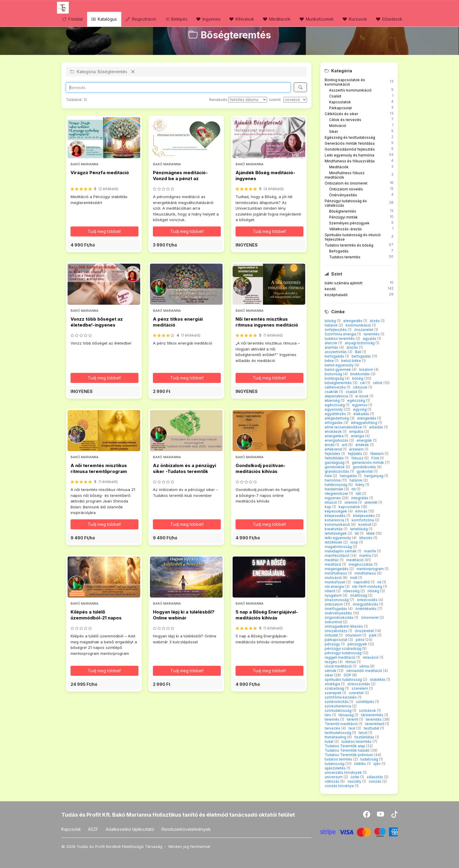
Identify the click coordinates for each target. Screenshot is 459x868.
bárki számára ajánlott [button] (344, 283)
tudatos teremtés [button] (340, 338)
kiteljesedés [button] (364, 516)
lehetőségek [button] (336, 533)
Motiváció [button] (338, 126)
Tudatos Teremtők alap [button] (345, 746)
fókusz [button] (358, 458)
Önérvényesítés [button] (343, 195)
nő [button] (380, 582)
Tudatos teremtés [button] (345, 257)
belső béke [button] (352, 361)
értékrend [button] (334, 449)
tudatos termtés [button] (339, 759)
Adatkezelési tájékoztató (130, 829)
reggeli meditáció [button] (340, 657)
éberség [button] (333, 400)
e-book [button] (362, 396)
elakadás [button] (362, 414)
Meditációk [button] (339, 167)
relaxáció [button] (371, 657)
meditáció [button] (355, 560)
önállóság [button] (359, 595)
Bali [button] (359, 352)
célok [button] (378, 383)
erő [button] (345, 445)
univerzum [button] (334, 777)
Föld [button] (376, 458)
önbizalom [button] (334, 604)
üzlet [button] (355, 777)
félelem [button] (377, 454)
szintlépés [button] (366, 702)
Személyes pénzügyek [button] (349, 223)
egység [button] (360, 409)
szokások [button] (368, 710)
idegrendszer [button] (337, 493)
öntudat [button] (332, 635)
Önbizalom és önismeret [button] (346, 183)
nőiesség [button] (352, 591)
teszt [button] (364, 733)
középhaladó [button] (336, 295)
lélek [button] (371, 533)
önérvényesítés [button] (339, 613)
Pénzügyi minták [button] (343, 217)
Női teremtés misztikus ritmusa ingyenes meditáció (267, 322)
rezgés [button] (331, 662)
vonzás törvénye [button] (340, 786)
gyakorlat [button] (365, 471)
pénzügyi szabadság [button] (343, 648)
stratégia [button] (333, 684)
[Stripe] (359, 832)
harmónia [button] (333, 480)
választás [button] (375, 777)
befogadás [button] (362, 356)
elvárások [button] (334, 431)
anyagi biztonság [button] (360, 343)
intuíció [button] (331, 502)
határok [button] (332, 325)
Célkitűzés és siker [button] (341, 114)
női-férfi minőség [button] (368, 586)
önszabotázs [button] (337, 631)
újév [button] (378, 764)
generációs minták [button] (368, 462)
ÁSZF (93, 829)
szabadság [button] (335, 688)
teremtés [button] (372, 334)
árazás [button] (353, 347)
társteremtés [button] (373, 715)
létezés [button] (366, 538)
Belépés (176, 19)
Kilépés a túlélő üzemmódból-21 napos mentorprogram (96, 618)
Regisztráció (141, 19)
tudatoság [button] (370, 759)
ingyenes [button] (333, 498)
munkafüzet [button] (335, 582)
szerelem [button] (360, 688)
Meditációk (277, 19)
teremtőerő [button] (375, 724)
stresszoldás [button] (359, 684)
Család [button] (335, 96)
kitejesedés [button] (336, 516)
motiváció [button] (334, 578)
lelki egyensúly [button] (338, 538)
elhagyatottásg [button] (365, 423)
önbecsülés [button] (368, 600)
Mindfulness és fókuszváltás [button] (350, 161)
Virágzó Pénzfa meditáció (100, 173)
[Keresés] (300, 87)
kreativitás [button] (334, 529)
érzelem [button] (357, 449)
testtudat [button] (372, 728)
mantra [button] (366, 555)
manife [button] (370, 551)
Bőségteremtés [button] (343, 211)
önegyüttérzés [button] (366, 604)
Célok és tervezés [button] (345, 120)
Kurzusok (355, 19)
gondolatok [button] (335, 467)
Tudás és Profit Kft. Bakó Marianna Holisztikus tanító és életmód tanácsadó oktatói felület (178, 815)
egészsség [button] (335, 405)
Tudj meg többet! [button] (104, 231)
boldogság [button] (335, 378)
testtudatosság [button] (338, 733)
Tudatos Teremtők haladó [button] (348, 750)
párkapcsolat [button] (337, 640)
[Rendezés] (248, 100)
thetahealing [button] (336, 737)
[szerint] (295, 100)
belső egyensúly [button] (340, 365)
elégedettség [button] (337, 418)
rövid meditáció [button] (339, 666)
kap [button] (328, 507)
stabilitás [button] (378, 679)
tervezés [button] (333, 728)
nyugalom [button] (334, 595)
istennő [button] (351, 502)
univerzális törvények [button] (344, 772)
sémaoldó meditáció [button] (365, 671)
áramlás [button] (332, 347)
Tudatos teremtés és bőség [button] (349, 245)
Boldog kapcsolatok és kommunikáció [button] (345, 82)
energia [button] (358, 436)
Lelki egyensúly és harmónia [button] (349, 155)
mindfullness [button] (336, 573)
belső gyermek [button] (338, 369)
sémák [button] (331, 671)
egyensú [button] (360, 405)
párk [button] (373, 635)
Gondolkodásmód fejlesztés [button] (350, 149)
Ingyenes (208, 19)
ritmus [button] (351, 662)
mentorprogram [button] (371, 569)
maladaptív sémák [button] (341, 551)
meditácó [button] (333, 564)
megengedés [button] (337, 569)
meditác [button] (332, 560)
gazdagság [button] (335, 462)
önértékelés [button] (366, 609)
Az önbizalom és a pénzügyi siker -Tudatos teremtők (184, 468)
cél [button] (363, 383)
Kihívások (242, 19)
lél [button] (357, 533)
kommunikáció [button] (359, 325)
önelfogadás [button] (336, 609)
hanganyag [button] (374, 476)
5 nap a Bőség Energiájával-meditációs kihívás (267, 615)
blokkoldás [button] (361, 374)
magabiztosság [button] (339, 547)
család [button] (352, 392)
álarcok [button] (331, 343)
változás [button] (333, 781)
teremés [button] (333, 719)
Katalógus (104, 19)
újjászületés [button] (336, 768)
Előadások (389, 19)
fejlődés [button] (355, 454)
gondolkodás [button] (365, 467)
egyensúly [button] (334, 409)
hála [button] (329, 476)
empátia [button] (357, 431)
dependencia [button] (337, 396)
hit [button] (354, 489)
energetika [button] (335, 436)
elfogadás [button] (334, 423)
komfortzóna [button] (363, 520)
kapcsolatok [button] (350, 507)
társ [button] (328, 715)
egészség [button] (357, 400)
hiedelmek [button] (334, 489)
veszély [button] (355, 781)
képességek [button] (336, 511)
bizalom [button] (367, 369)
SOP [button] (348, 675)
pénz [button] (361, 640)
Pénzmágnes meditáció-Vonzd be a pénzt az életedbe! (180, 179)
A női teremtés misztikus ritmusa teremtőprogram (99, 468)
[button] (104, 245)
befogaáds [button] (335, 356)
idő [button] (359, 493)
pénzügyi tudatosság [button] (344, 653)
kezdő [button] (330, 289)
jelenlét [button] (371, 502)
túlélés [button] (361, 764)
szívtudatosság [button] (339, 710)
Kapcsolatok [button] (340, 102)
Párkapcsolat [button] (340, 108)
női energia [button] (335, 586)
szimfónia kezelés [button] (341, 697)
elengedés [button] (353, 321)
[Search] (178, 87)
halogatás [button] (349, 476)
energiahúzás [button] (337, 440)
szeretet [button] (357, 693)
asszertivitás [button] (336, 352)
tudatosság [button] (335, 764)
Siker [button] (334, 132)
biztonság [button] (334, 374)
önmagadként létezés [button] (344, 626)
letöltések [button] (334, 542)
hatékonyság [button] (337, 485)
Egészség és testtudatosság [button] (350, 137)
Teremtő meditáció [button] (342, 724)
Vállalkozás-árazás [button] (346, 229)
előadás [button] (377, 427)
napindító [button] (362, 582)
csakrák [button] (332, 392)
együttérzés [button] (336, 414)
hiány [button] (360, 485)
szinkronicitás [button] (337, 702)
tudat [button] (330, 741)
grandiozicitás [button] (337, 471)
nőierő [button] (330, 591)
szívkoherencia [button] (338, 706)
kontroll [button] (365, 524)
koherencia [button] (335, 520)
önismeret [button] (370, 617)
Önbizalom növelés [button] (346, 189)
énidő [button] (330, 445)
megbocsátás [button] (361, 564)
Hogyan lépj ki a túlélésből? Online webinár (184, 615)
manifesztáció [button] (338, 555)
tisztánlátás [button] (365, 737)
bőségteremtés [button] (339, 383)
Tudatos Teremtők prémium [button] (349, 755)
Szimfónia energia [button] (341, 334)
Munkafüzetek (317, 19)
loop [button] (355, 542)
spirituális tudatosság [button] (344, 679)
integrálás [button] (360, 498)
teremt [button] (353, 719)
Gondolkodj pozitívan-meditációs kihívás (260, 468)
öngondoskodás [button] (340, 617)
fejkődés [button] (333, 454)
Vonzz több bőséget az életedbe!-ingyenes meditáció (97, 325)
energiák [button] (365, 440)
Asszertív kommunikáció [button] (350, 90)
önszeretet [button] (364, 330)
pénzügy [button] (333, 644)
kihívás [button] (362, 511)
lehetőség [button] (359, 529)
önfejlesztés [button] (336, 330)
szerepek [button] (334, 693)
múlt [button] (354, 578)
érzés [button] (375, 321)
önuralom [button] (354, 635)
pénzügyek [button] (358, 644)
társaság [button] (347, 715)
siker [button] (329, 675)
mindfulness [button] (366, 573)
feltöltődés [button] (335, 458)
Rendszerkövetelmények (186, 829)
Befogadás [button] (339, 251)
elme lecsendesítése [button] (344, 427)
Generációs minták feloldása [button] (350, 143)
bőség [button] (331, 321)
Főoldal (72, 19)
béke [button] (330, 361)
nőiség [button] (374, 591)
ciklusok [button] (361, 387)
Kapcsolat (71, 829)
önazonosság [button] (337, 600)
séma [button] (365, 666)
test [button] (352, 728)
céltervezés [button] (336, 387)
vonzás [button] (375, 781)
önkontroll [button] (334, 622)
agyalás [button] (370, 338)
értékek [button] (363, 445)
